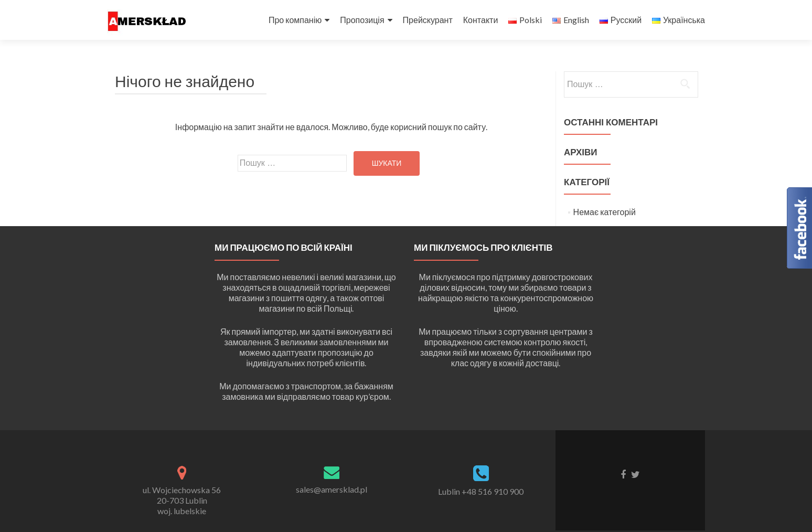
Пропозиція (362, 20)
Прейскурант (428, 20)
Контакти (481, 20)
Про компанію (295, 20)
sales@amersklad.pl (332, 489)
